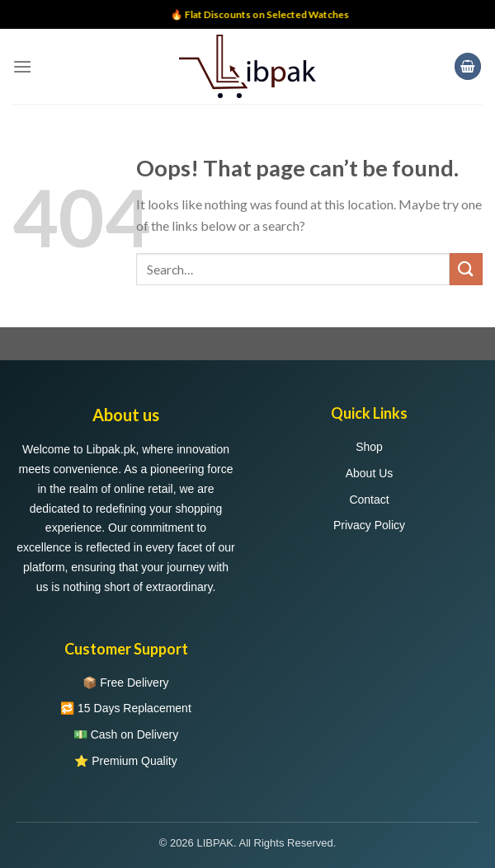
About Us (370, 473)
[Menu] (22, 66)
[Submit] (466, 269)
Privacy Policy (369, 525)
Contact (369, 500)
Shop (369, 447)
